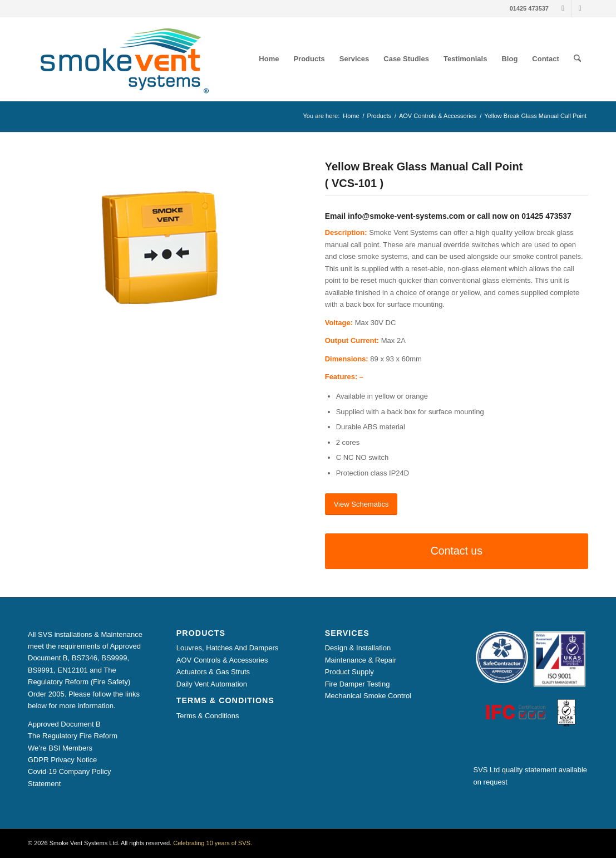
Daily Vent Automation (212, 684)
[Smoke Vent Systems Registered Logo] (121, 59)
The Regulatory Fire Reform (73, 736)
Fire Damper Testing (358, 684)
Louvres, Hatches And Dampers (228, 648)
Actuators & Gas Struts (213, 672)
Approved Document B (64, 724)
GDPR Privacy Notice (62, 760)
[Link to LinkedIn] (563, 8)
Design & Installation (358, 648)
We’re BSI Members (60, 748)
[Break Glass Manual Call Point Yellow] (159, 247)
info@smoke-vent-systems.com (406, 216)
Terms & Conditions (208, 716)
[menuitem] (269, 59)
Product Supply (349, 672)
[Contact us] (457, 551)
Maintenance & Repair (361, 660)
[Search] (577, 59)
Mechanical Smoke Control (368, 696)
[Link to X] (580, 8)
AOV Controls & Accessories (222, 660)
